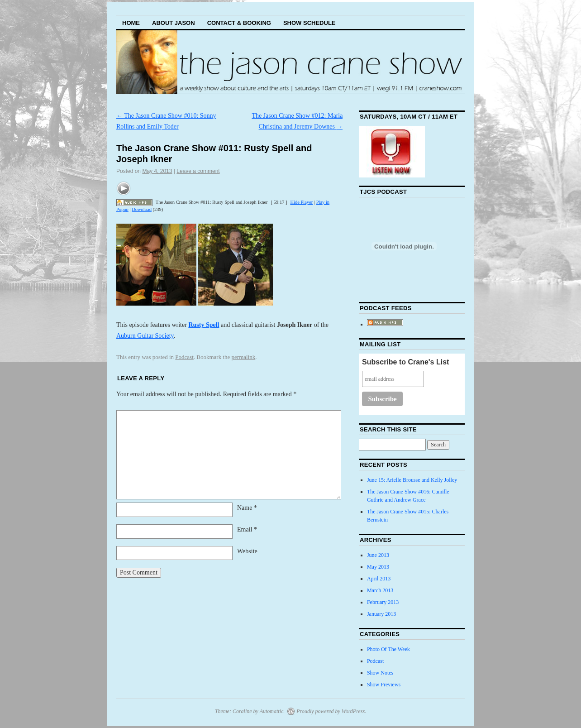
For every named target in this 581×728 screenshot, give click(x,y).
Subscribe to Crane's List (405, 362)
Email (247, 529)
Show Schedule (310, 23)
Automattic (272, 711)
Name (247, 508)
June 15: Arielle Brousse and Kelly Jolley (412, 480)
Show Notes (380, 673)
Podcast (184, 357)
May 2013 (378, 567)
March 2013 (380, 590)
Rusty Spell (204, 325)
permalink (244, 357)
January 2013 (381, 614)
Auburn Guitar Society (145, 336)
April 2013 (379, 579)
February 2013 (383, 602)
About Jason (174, 23)
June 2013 (378, 555)
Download (142, 209)
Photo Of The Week (388, 649)
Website (247, 551)
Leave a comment (198, 171)
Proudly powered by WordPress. (331, 711)
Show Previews (384, 685)
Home (131, 23)
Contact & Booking (239, 23)
